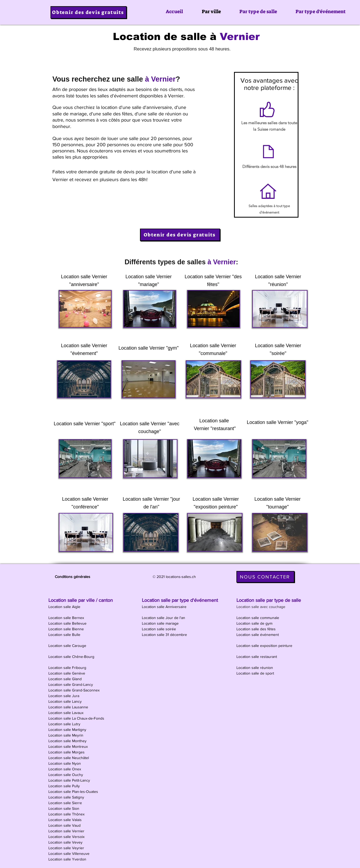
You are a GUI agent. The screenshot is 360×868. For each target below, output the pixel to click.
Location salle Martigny (68, 730)
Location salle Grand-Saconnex (75, 690)
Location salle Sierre (66, 803)
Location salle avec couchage (261, 607)
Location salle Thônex (67, 814)
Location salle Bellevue (68, 623)
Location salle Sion (64, 808)
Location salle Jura (64, 696)
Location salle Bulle (65, 635)
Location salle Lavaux (66, 713)
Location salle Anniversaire (165, 607)
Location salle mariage (161, 623)
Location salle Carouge (68, 646)
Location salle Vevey (66, 842)
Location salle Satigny (67, 797)
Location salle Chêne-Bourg (72, 657)
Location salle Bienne (67, 629)
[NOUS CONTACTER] (265, 577)
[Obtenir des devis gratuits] (89, 12)
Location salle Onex (65, 769)
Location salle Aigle (65, 607)
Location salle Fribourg (68, 668)
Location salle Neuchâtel (69, 758)
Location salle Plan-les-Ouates (74, 792)
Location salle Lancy (66, 701)
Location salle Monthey (68, 741)
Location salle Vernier (67, 831)
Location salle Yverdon (68, 859)
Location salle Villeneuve (69, 854)
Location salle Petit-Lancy (70, 780)
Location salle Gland (66, 679)
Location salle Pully (65, 786)
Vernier (157, 348)
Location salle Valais (66, 820)
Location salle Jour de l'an (164, 618)
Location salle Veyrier (67, 848)
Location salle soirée (159, 629)
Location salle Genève (67, 673)
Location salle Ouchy (66, 775)
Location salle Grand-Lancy (71, 684)
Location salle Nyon (65, 763)
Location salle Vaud (65, 825)
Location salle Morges (67, 752)
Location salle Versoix (67, 837)
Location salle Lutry (65, 724)
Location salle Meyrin (66, 735)
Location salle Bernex (67, 618)
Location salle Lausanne (69, 707)
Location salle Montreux (69, 746)
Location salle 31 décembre (165, 635)
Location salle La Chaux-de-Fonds (77, 718)
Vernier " (225, 277)
